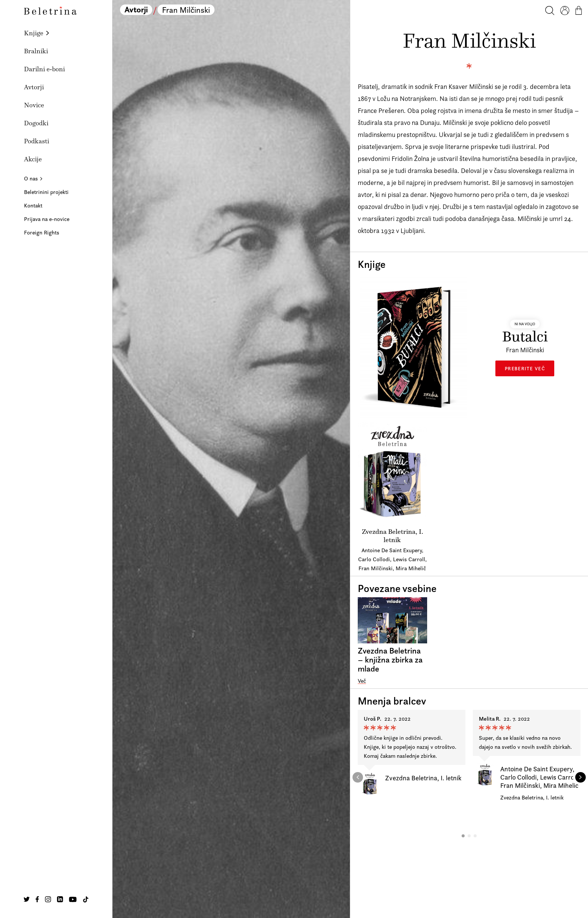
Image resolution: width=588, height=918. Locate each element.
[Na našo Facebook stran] (37, 899)
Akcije (33, 159)
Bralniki (36, 51)
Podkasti (37, 141)
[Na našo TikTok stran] (86, 899)
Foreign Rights (42, 232)
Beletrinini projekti (46, 192)
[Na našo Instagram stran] (48, 899)
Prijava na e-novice (47, 219)
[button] (463, 836)
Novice (34, 105)
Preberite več (525, 368)
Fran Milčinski (186, 10)
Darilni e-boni (44, 69)
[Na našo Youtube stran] (73, 899)
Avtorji (34, 87)
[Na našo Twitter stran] (27, 899)
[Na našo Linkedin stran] (60, 899)
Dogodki (36, 123)
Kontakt (33, 205)
